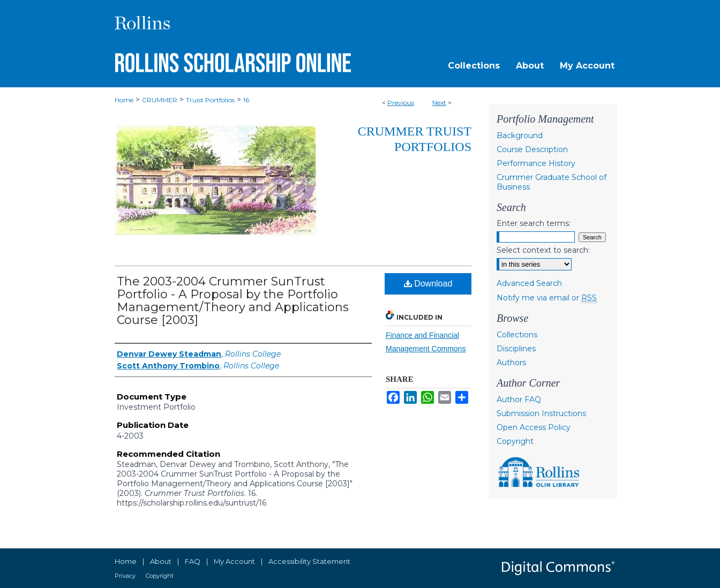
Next (439, 103)
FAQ (193, 561)
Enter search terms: (534, 223)
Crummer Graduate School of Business (552, 182)
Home (124, 100)
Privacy (125, 576)
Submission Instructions (541, 413)
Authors (511, 363)
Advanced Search (529, 283)
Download (428, 284)
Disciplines (516, 349)
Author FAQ (519, 399)
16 (246, 100)
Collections (517, 335)
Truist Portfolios (210, 100)
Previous (401, 103)
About (161, 561)
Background (520, 135)
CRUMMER (160, 100)
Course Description (532, 149)
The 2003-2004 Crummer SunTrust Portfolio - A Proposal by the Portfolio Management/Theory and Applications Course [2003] (233, 301)
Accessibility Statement (309, 561)
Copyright (515, 441)
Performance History (536, 163)
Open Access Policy (534, 427)
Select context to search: (543, 250)
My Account (234, 561)
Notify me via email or (547, 298)
